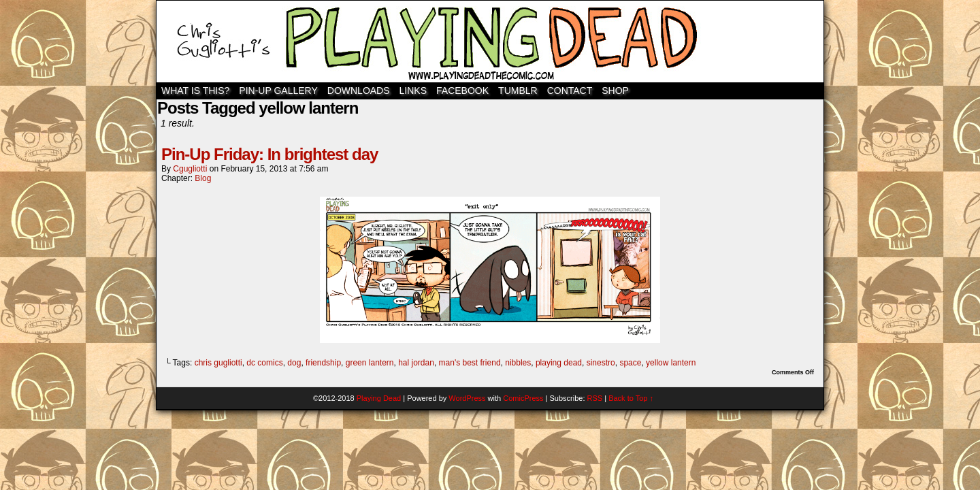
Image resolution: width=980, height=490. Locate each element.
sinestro (601, 363)
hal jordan (416, 363)
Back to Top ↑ (631, 398)
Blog (203, 178)
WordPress (467, 398)
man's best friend (470, 363)
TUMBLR (518, 91)
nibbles (518, 363)
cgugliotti (190, 169)
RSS (595, 398)
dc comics (264, 363)
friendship (323, 363)
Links (413, 91)
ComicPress (523, 398)
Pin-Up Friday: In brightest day (269, 154)
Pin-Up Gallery (278, 91)
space (630, 363)
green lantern (370, 363)
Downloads (359, 91)
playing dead (559, 363)
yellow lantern (671, 363)
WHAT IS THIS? (195, 91)
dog (294, 363)
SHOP (615, 91)
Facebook (462, 91)
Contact (570, 91)
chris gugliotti (218, 363)
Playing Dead (490, 42)
